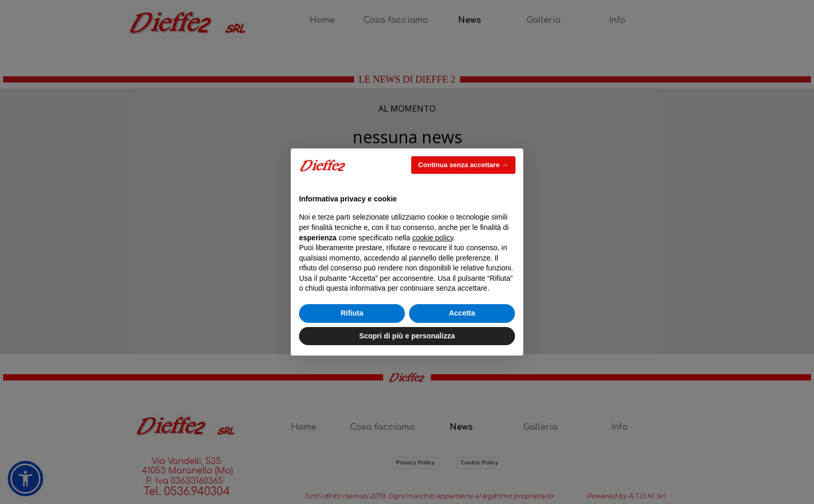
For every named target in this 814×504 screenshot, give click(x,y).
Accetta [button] (462, 313)
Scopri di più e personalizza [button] (407, 336)
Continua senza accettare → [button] (463, 165)
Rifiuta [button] (352, 313)
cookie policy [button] (433, 238)
